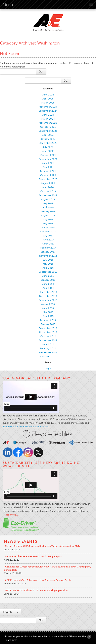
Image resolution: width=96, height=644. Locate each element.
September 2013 (48, 300)
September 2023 (48, 131)
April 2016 (48, 268)
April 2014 (48, 288)
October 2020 (48, 175)
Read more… (11, 515)
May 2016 (48, 264)
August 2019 (48, 199)
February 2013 (48, 320)
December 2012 (48, 328)
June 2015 (48, 276)
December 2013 (48, 292)
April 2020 (48, 187)
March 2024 (48, 119)
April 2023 (48, 135)
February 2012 (48, 348)
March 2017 (48, 244)
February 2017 (48, 248)
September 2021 (48, 159)
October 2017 (48, 232)
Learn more (11, 640)
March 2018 (48, 228)
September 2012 (48, 340)
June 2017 (48, 240)
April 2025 (48, 99)
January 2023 (48, 139)
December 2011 (48, 352)
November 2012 (48, 332)
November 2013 (48, 296)
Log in (48, 369)
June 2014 (48, 284)
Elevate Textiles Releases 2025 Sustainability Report (33, 556)
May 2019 (48, 203)
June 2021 (48, 163)
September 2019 (48, 195)
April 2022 (48, 151)
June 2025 (48, 95)
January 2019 (48, 211)
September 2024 (48, 111)
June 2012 (48, 344)
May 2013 (48, 312)
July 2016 (48, 260)
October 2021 (48, 155)
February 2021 (48, 171)
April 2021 (48, 167)
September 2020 (48, 179)
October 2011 (48, 356)
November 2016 (48, 256)
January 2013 (48, 324)
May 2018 (48, 224)
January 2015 (48, 280)
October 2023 (48, 127)
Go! (41, 71)
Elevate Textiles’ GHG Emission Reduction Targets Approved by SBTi (42, 546)
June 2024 (48, 115)
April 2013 (48, 316)
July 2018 (48, 219)
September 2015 (48, 272)
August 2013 (48, 304)
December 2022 (48, 143)
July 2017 (48, 236)
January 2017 (48, 252)
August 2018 (48, 215)
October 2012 (48, 336)
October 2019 (48, 191)
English (11, 612)
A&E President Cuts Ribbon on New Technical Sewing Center (39, 580)
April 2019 (48, 207)
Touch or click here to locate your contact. (26, 427)
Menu (8, 5)
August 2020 (48, 183)
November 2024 (48, 107)
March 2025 (48, 103)
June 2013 (48, 308)
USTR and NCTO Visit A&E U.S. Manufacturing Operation (36, 590)
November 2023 (48, 123)
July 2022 (48, 147)
